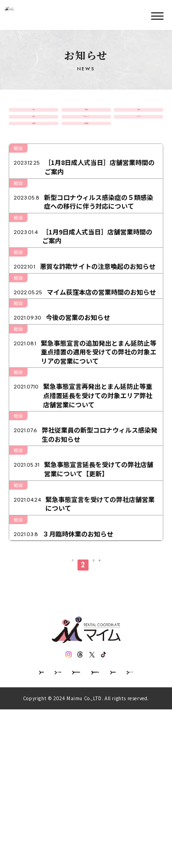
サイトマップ (140, 827)
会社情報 (34, 814)
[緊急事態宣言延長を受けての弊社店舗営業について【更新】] (86, 577)
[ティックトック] (112, 790)
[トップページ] (28, 16)
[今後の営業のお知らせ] (86, 396)
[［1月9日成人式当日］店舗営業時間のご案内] (86, 293)
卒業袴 (86, 117)
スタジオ (139, 138)
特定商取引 (94, 827)
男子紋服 (86, 160)
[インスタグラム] (60, 790)
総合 (33, 117)
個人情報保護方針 (43, 827)
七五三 (33, 138)
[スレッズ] (78, 790)
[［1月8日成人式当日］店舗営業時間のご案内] (86, 209)
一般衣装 (33, 160)
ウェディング (86, 138)
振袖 (139, 117)
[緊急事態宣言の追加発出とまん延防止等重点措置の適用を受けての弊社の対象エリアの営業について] (86, 438)
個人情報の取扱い (132, 814)
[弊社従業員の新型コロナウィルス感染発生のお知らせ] (86, 535)
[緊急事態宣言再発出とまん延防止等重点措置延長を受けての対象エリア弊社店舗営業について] (86, 489)
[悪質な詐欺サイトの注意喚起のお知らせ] (86, 330)
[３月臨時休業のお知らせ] (86, 657)
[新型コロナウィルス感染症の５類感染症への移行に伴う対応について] (86, 251)
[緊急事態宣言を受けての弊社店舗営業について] (86, 619)
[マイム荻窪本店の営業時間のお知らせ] (86, 363)
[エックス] (95, 790)
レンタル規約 (78, 814)
